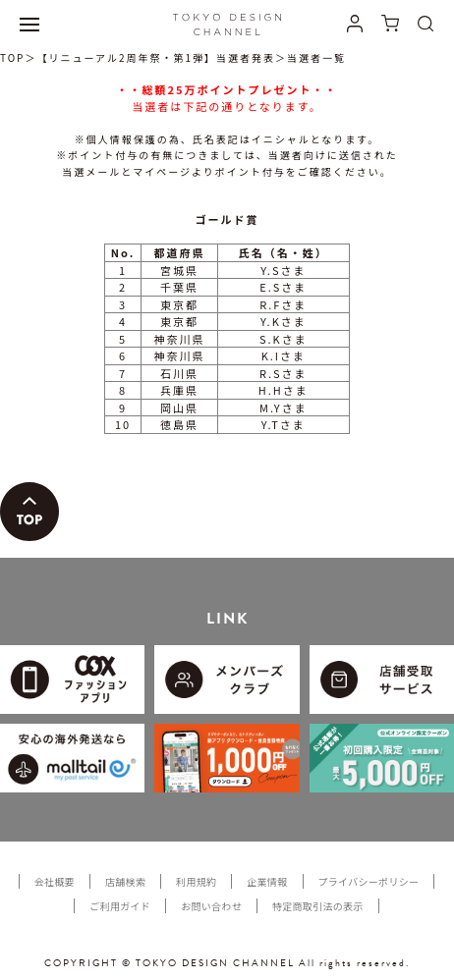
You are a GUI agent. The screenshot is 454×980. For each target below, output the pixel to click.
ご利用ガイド (120, 906)
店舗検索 (125, 881)
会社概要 (55, 881)
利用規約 (196, 881)
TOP (12, 57)
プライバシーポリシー (369, 881)
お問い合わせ (211, 906)
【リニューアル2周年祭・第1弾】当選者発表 (156, 57)
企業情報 (267, 881)
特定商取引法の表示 (318, 906)
